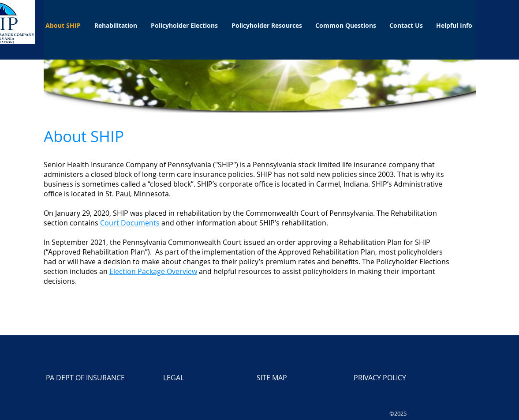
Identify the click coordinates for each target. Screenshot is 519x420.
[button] (116, 25)
